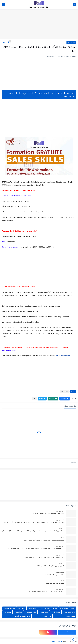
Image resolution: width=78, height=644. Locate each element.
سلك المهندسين (31, 612)
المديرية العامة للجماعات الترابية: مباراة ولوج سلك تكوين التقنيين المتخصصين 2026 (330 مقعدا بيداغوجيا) (36, 549)
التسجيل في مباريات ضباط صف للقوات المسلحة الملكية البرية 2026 (46, 592)
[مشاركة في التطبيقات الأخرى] (34, 399)
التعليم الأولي (64, 608)
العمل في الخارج (44, 608)
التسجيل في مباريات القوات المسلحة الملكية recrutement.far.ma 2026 (45, 566)
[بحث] (3, 4)
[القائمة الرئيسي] (75, 4)
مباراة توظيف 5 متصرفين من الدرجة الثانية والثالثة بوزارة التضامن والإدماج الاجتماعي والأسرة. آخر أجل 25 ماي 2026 (33, 522)
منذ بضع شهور (59, 520)
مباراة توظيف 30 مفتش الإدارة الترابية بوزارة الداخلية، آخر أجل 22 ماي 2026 (44, 540)
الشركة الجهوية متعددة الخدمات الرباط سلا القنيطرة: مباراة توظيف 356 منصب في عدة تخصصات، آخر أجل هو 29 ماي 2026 (33, 532)
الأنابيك (73, 608)
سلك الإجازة (56, 612)
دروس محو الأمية (70, 612)
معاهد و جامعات (70, 616)
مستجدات (8, 612)
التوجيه (55, 608)
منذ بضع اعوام (60, 511)
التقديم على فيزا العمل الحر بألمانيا (55, 583)
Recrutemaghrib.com (57, 642)
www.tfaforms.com (63, 356)
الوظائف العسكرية (9, 608)
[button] (65, 399)
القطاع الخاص (71, 42)
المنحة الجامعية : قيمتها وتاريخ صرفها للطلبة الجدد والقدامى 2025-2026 (45, 557)
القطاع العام (21, 608)
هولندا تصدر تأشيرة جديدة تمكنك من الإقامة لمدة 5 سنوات (48, 514)
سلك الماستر (44, 612)
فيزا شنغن (19, 612)
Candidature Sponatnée (22, 616)
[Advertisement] (39, 24)
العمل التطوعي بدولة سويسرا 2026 (55, 575)
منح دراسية (48, 616)
